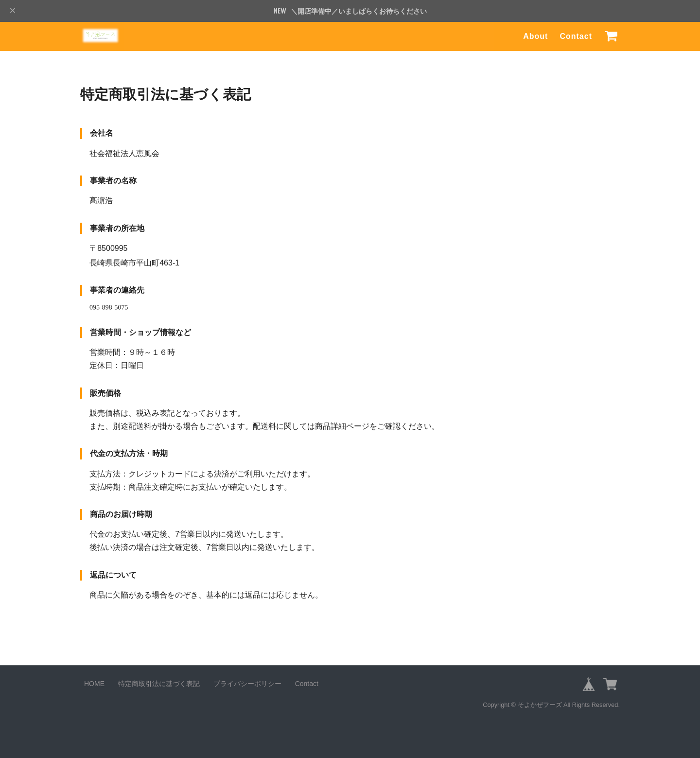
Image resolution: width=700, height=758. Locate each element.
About (535, 36)
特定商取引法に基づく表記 (159, 684)
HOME (94, 684)
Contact (576, 36)
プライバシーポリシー (247, 684)
